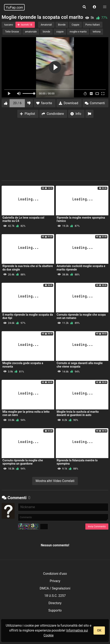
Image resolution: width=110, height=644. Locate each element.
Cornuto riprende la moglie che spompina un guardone (23, 462)
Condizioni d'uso (55, 574)
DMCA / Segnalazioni (55, 588)
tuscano (9, 25)
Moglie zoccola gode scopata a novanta (23, 365)
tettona (97, 32)
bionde (46, 32)
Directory (55, 603)
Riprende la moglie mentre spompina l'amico (81, 219)
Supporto (55, 610)
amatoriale (31, 32)
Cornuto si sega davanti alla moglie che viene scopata (80, 365)
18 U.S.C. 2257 (55, 596)
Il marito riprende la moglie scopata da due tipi (28, 316)
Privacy (55, 581)
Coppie (75, 25)
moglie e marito (78, 32)
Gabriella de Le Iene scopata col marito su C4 (23, 219)
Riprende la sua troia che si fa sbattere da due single (28, 268)
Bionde (62, 25)
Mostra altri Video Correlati (55, 481)
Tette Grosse (12, 32)
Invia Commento (97, 527)
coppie (60, 32)
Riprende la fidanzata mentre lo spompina (77, 462)
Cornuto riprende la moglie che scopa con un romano (81, 316)
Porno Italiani (92, 25)
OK (99, 630)
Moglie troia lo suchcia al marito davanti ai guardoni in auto (78, 413)
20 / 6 (17, 103)
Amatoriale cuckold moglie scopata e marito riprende (81, 268)
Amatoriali (46, 25)
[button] (95, 7)
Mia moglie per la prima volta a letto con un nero (26, 413)
